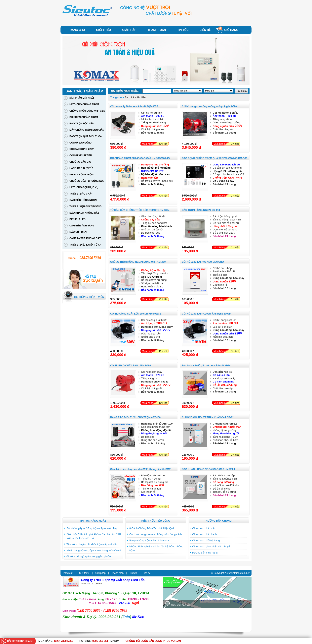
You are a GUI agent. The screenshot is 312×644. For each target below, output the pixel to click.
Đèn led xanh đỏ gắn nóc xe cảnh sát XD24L (207, 366)
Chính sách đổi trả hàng (206, 540)
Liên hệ (205, 30)
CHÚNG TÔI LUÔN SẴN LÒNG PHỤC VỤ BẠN (153, 641)
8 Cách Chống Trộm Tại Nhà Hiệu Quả (152, 528)
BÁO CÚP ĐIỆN (78, 232)
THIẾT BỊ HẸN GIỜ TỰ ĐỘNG (85, 206)
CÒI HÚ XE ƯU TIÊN (81, 155)
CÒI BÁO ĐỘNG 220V (82, 149)
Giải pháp (129, 30)
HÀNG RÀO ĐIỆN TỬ (81, 168)
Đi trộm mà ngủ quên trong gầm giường (89, 556)
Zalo (126, 617)
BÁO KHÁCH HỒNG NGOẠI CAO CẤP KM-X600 (208, 469)
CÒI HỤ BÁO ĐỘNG (80, 143)
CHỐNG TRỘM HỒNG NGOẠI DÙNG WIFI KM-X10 (138, 262)
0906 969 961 (100, 641)
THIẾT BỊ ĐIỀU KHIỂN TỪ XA (85, 245)
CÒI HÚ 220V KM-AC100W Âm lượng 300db (206, 314)
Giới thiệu (103, 30)
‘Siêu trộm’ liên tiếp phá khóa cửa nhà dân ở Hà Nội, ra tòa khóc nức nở (94, 536)
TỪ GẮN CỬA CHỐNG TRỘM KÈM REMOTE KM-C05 (139, 210)
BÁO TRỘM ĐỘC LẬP (81, 124)
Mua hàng (148, 144)
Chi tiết (163, 144)
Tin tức (183, 30)
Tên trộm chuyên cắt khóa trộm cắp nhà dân (92, 544)
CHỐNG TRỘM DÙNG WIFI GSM (87, 111)
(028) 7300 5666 (64, 641)
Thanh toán (157, 30)
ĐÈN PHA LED (78, 219)
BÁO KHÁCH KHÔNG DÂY (84, 213)
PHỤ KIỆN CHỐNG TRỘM (84, 117)
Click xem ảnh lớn (180, 605)
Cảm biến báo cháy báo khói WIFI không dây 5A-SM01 (141, 469)
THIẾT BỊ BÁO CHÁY (81, 194)
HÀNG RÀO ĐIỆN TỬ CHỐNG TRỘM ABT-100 (135, 417)
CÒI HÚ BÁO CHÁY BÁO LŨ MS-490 (131, 366)
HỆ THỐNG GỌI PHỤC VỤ (84, 187)
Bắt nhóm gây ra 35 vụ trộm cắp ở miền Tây (92, 528)
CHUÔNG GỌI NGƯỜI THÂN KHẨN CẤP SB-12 (208, 417)
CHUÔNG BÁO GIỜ (80, 162)
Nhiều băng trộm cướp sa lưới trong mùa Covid (94, 550)
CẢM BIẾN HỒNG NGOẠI (83, 200)
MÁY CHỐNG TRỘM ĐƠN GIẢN (87, 130)
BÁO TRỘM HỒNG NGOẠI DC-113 (201, 210)
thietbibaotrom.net (240, 573)
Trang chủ (76, 30)
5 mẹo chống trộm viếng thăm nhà (149, 540)
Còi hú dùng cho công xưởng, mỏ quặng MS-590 (209, 106)
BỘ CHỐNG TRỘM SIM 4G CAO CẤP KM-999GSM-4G (140, 158)
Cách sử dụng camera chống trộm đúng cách (156, 534)
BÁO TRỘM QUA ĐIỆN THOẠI (86, 136)
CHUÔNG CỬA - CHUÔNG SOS (87, 181)
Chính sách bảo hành (204, 534)
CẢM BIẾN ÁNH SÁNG (82, 226)
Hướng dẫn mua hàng (205, 553)
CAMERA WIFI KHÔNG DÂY (85, 238)
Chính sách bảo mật (204, 528)
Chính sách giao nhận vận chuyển (212, 546)
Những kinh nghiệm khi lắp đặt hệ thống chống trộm (156, 548)
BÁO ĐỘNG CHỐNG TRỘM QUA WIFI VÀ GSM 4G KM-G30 (215, 158)
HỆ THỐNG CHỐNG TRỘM (84, 104)
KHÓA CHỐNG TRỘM (81, 175)
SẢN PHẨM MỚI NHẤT (82, 98)
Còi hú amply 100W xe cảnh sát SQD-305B (134, 106)
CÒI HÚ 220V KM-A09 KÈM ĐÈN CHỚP (204, 262)
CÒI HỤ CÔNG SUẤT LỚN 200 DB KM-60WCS (136, 314)
